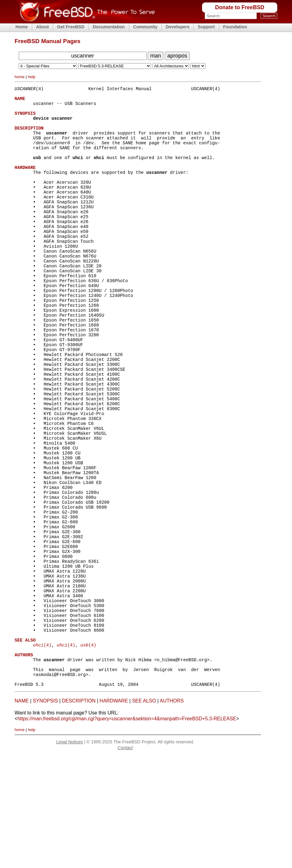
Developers (178, 27)
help (32, 77)
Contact (125, 860)
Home (22, 27)
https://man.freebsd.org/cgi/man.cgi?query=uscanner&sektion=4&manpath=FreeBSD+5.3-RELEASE (127, 831)
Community (145, 27)
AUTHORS (172, 813)
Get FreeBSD (71, 27)
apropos (177, 56)
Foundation (235, 27)
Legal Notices (70, 854)
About (43, 27)
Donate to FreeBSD (239, 7)
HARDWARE (114, 813)
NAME (22, 813)
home (20, 77)
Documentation (109, 27)
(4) (42, 750)
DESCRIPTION (79, 813)
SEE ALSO (144, 813)
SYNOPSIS (45, 813)
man (156, 56)
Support (206, 27)
